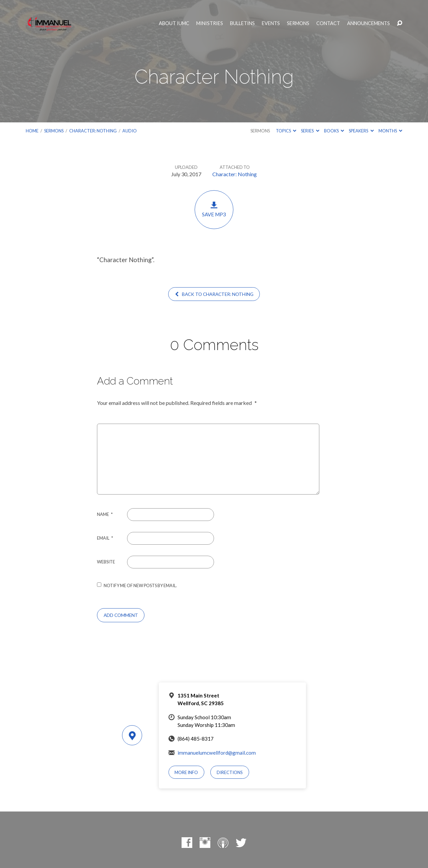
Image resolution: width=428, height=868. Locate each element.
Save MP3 (214, 209)
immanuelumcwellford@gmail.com (217, 753)
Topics (286, 131)
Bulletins (242, 23)
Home (32, 131)
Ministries (210, 23)
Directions (230, 772)
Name (105, 514)
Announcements (368, 23)
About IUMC (174, 23)
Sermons (298, 23)
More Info (186, 772)
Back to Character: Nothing (214, 294)
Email (105, 538)
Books (334, 131)
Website (106, 562)
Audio (130, 131)
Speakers (361, 131)
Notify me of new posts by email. (140, 585)
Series (310, 131)
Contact (328, 23)
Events (271, 23)
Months (390, 131)
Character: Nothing (93, 131)
